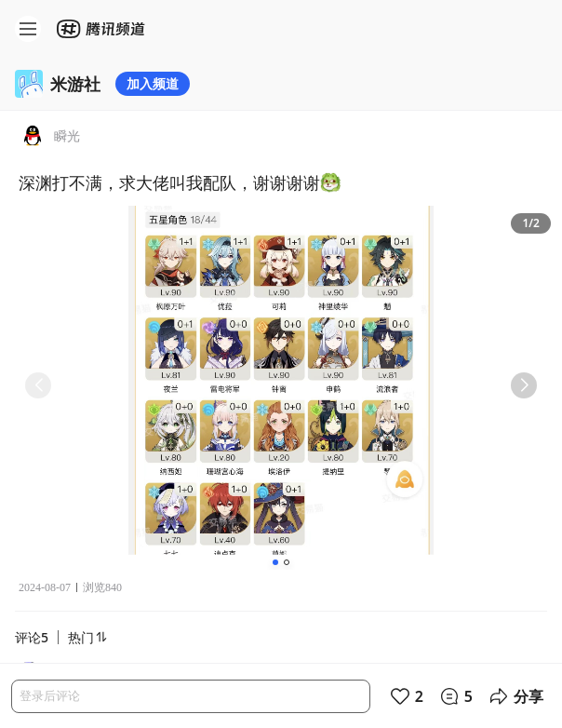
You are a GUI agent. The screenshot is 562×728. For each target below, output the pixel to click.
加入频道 (153, 83)
